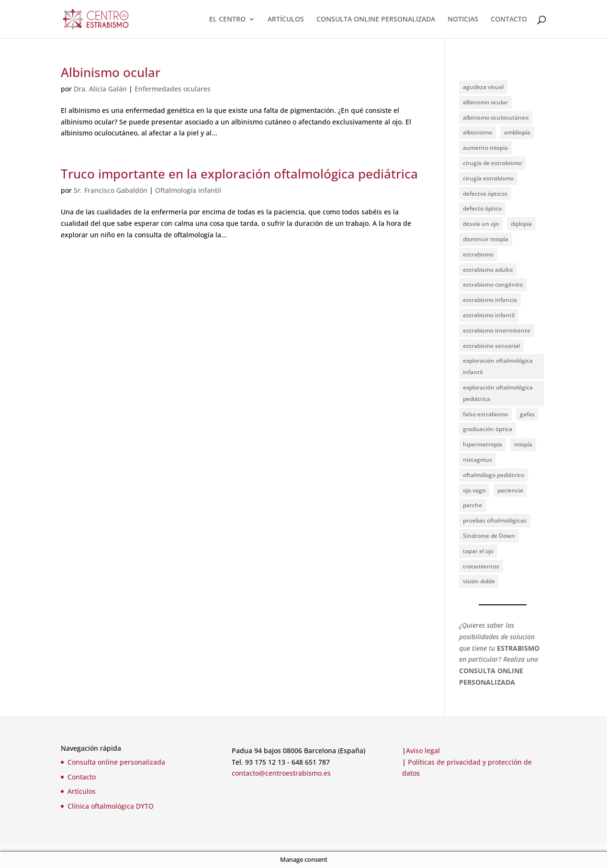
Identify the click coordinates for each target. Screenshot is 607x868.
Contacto (82, 777)
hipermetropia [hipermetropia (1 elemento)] (483, 444)
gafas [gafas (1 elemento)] (527, 414)
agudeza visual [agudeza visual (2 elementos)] (483, 87)
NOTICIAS (463, 20)
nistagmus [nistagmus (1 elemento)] (478, 460)
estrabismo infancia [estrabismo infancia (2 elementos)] (490, 300)
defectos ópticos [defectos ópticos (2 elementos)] (485, 194)
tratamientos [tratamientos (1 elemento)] (481, 566)
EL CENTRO (227, 20)
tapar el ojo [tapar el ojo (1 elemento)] (478, 551)
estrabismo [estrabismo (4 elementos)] (478, 254)
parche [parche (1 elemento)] (472, 505)
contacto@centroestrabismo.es (281, 773)
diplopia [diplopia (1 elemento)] (521, 224)
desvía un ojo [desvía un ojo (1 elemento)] (481, 224)
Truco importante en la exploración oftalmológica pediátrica (239, 174)
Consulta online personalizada (116, 762)
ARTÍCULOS (286, 20)
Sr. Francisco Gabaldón (111, 190)
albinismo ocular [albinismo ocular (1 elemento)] (485, 102)
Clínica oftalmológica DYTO (111, 806)
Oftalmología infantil (188, 190)
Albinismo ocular (111, 72)
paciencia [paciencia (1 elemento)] (510, 490)
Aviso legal (423, 751)
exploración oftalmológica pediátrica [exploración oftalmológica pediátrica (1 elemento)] (498, 393)
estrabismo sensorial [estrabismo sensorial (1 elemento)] (491, 346)
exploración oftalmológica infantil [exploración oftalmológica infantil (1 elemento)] (498, 366)
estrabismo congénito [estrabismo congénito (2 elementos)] (493, 284)
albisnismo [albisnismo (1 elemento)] (478, 132)
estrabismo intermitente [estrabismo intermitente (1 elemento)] (497, 330)
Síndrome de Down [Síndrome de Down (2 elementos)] (489, 536)
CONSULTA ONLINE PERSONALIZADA (376, 20)
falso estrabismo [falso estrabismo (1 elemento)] (485, 414)
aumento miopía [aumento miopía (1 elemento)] (485, 148)
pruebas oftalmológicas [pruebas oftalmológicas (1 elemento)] (495, 520)
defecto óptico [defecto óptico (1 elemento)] (482, 208)
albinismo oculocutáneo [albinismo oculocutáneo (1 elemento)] (496, 117)
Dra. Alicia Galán (100, 89)
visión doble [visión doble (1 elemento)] (479, 581)
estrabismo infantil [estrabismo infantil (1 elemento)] (489, 315)
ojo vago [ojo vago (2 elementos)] (474, 490)
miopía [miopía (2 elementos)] (523, 444)
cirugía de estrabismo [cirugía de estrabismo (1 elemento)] (492, 163)
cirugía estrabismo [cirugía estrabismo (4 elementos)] (488, 178)
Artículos (82, 791)
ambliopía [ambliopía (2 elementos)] (517, 132)
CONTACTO (509, 20)
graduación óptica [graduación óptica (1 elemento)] (488, 429)
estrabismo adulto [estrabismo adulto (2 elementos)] (488, 270)
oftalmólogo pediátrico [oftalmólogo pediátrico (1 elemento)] (494, 475)
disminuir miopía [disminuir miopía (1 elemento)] (486, 239)
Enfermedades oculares (173, 89)
